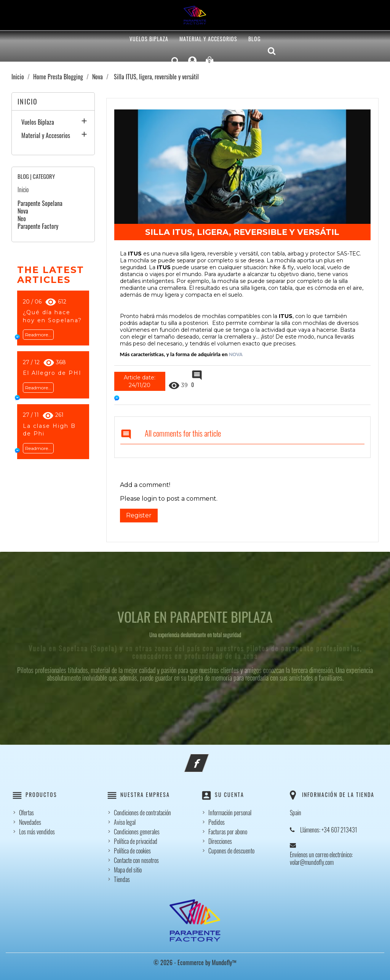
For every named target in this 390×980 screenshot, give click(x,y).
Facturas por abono (228, 832)
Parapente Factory (38, 226)
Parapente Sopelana (40, 203)
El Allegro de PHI (52, 373)
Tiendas (122, 879)
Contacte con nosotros (136, 860)
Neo (22, 218)
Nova (23, 211)
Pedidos (217, 822)
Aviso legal (125, 822)
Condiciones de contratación (142, 813)
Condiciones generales (137, 832)
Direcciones (220, 841)
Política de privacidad (136, 841)
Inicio (28, 101)
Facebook (207, 758)
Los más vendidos (37, 832)
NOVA (236, 354)
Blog (254, 39)
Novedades (30, 822)
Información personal (230, 813)
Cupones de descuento (231, 851)
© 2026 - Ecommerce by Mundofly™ (195, 962)
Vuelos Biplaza (149, 39)
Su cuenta (229, 794)
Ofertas (26, 813)
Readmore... (38, 335)
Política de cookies (132, 851)
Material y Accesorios (208, 39)
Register (139, 515)
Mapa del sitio (128, 870)
